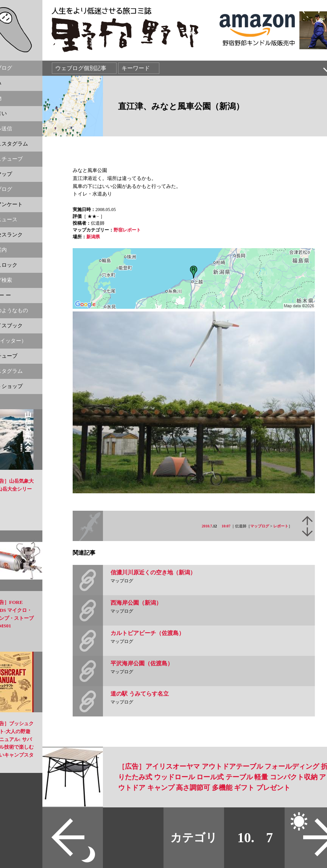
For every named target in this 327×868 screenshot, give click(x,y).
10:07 (226, 526)
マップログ (260, 526)
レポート (281, 526)
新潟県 (93, 237)
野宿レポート (127, 230)
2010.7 (207, 526)
